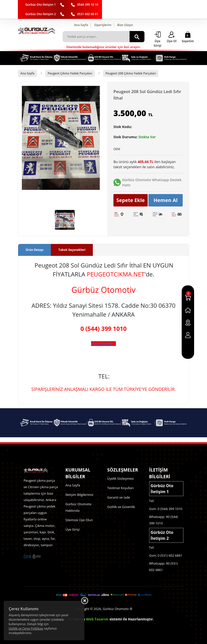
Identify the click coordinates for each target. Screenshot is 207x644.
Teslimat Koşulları (121, 488)
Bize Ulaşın (125, 25)
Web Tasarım (97, 619)
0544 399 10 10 (88, 5)
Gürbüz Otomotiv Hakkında (79, 507)
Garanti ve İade (119, 497)
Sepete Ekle (131, 200)
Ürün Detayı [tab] (34, 250)
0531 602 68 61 (88, 14)
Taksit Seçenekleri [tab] (72, 250)
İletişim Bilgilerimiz (80, 495)
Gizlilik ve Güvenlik (121, 507)
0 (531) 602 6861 (103, 344)
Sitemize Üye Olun (79, 520)
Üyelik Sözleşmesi (121, 478)
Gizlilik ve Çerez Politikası (26, 628)
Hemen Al (166, 200)
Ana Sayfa (81, 25)
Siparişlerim (103, 25)
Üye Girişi (73, 529)
